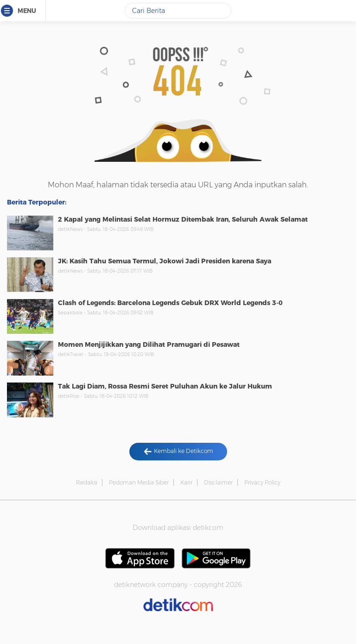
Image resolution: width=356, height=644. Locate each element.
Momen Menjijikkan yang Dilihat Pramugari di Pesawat (149, 344)
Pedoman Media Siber (139, 482)
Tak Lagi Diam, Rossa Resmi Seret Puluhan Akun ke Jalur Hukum (165, 386)
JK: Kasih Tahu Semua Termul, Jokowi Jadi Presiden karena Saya (165, 261)
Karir (186, 482)
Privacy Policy (262, 482)
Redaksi (87, 482)
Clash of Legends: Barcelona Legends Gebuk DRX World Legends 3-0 (170, 303)
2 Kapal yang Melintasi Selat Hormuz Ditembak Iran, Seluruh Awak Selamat (183, 219)
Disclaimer (218, 482)
